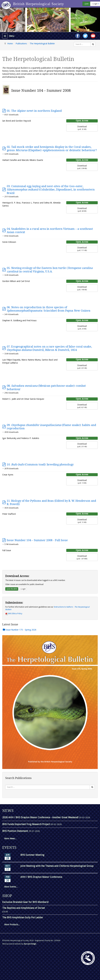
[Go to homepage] (7, 4)
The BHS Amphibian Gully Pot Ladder (23, 917)
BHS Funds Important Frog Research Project (26, 824)
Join (86, 4)
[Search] (93, 44)
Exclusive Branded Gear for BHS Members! (25, 902)
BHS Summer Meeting (32, 855)
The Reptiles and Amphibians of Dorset (24, 908)
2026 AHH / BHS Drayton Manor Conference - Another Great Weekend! (41, 817)
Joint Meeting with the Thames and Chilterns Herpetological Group (57, 866)
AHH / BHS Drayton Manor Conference (41, 877)
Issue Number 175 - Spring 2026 (20, 630)
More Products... (12, 925)
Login (23, 589)
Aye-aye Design (30, 944)
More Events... (11, 887)
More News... (10, 839)
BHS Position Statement (15, 831)
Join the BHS (12, 589)
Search (74, 42)
